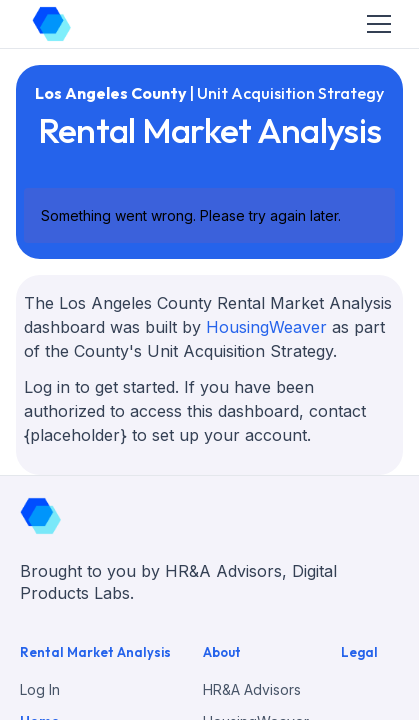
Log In (40, 689)
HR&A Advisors (252, 689)
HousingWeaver (266, 327)
